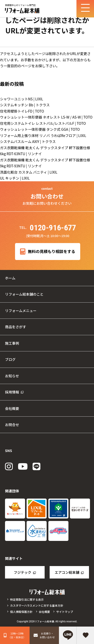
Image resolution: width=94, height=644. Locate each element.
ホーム (10, 278)
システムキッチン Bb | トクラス (25, 105)
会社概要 (12, 408)
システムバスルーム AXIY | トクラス (28, 141)
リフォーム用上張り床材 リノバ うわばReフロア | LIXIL (43, 135)
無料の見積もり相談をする (48, 252)
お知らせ (12, 376)
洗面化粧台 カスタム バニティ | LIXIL (29, 172)
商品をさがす (16, 327)
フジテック (23, 572)
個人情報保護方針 (21, 612)
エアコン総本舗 (67, 572)
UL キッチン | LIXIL (15, 178)
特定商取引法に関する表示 (27, 599)
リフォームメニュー (21, 311)
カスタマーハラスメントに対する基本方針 (37, 605)
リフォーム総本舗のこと (24, 294)
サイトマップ (65, 612)
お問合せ (12, 425)
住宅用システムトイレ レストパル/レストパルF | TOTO (43, 123)
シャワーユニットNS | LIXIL (22, 99)
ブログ (10, 359)
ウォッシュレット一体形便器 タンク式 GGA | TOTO (40, 129)
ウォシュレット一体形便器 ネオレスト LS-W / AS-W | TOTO (46, 117)
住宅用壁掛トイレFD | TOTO (22, 111)
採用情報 (12, 392)
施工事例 (12, 343)
